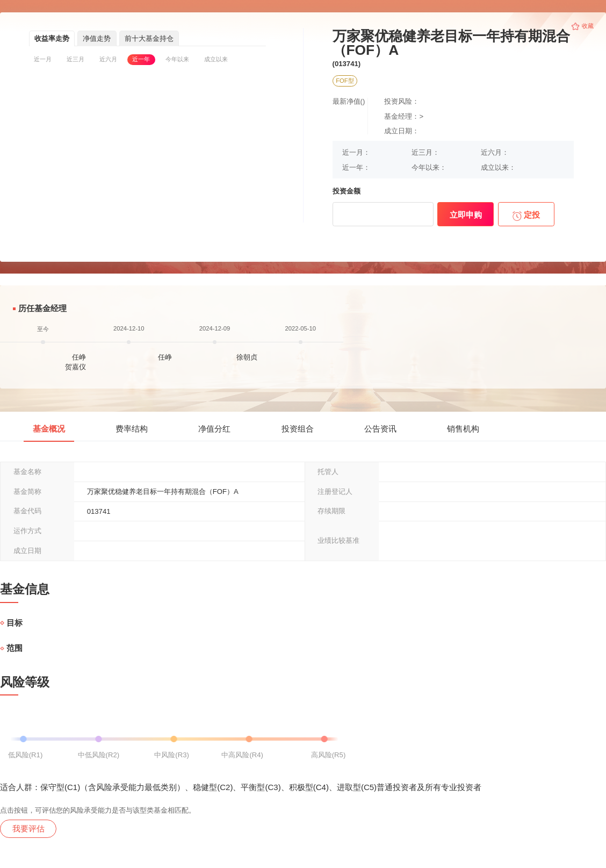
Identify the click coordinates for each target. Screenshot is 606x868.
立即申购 (466, 215)
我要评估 (28, 828)
